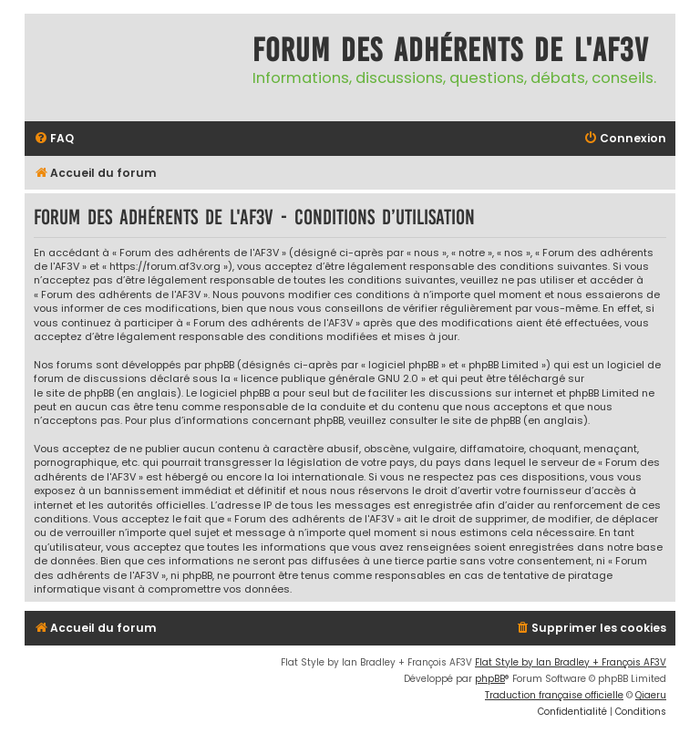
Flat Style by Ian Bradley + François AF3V (571, 662)
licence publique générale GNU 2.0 (329, 379)
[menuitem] (54, 139)
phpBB (490, 679)
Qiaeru (651, 695)
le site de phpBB (74, 393)
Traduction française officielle (554, 695)
